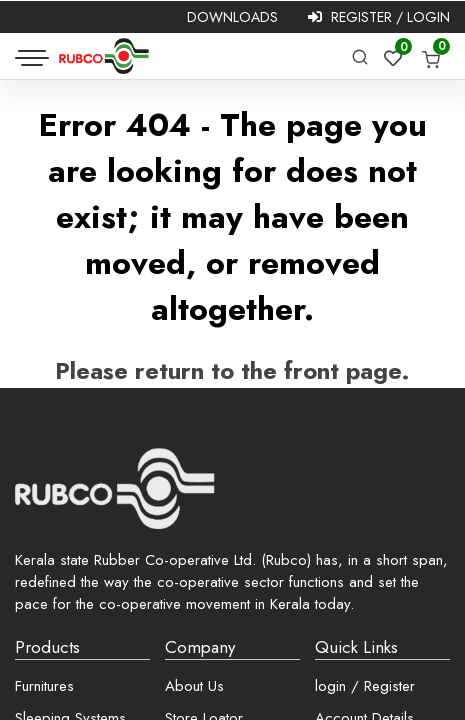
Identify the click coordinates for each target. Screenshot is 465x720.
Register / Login (379, 17)
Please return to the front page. (232, 370)
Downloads (232, 17)
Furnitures (44, 686)
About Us (194, 686)
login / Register (365, 686)
